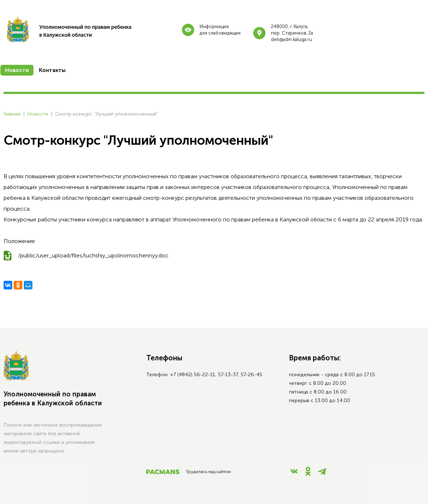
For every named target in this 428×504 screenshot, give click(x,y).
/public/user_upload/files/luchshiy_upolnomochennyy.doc (93, 255)
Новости (38, 114)
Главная (12, 114)
